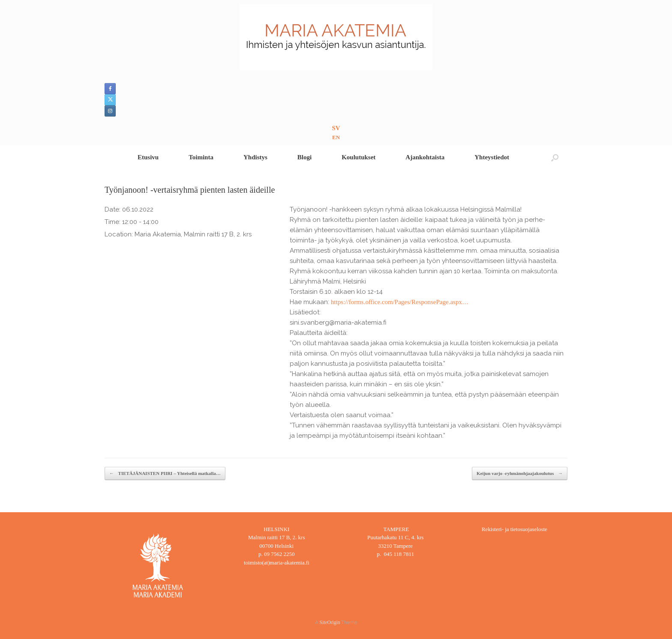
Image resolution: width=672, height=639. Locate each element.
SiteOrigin (330, 622)
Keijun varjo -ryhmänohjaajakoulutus (520, 473)
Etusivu (148, 157)
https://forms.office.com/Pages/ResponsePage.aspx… (400, 302)
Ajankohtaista (425, 157)
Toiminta (201, 157)
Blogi (304, 157)
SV (336, 128)
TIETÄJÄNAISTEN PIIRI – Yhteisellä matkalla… (165, 473)
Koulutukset (358, 157)
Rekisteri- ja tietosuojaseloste (514, 529)
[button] (555, 157)
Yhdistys (255, 157)
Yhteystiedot (492, 157)
